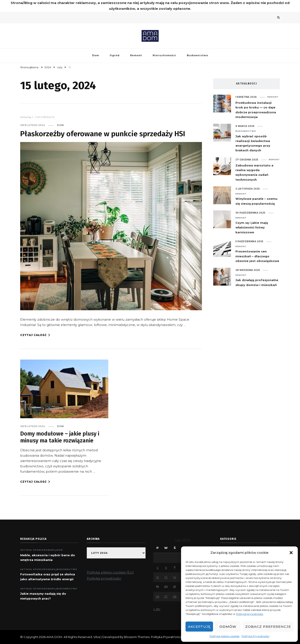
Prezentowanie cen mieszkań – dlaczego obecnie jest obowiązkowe (257, 256)
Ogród (114, 55)
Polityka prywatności (104, 578)
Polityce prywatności (250, 614)
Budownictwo (197, 55)
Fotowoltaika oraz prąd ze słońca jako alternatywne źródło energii (48, 577)
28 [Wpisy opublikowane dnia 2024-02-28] (175, 596)
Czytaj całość (35, 335)
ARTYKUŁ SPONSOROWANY (38, 550)
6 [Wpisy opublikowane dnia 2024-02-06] (166, 568)
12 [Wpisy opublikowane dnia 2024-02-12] (158, 577)
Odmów (228, 627)
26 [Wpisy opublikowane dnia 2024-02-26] (157, 596)
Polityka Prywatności (256, 636)
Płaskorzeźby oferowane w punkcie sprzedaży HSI (103, 134)
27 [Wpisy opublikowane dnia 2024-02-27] (166, 596)
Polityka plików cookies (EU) (110, 572)
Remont (136, 55)
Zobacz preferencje (268, 627)
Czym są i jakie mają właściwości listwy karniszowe (252, 227)
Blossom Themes (137, 637)
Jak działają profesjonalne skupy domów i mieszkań (257, 282)
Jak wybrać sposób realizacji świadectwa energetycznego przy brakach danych (253, 143)
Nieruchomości (164, 55)
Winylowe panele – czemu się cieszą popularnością (256, 201)
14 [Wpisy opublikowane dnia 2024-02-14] (175, 577)
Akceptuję (199, 627)
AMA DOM (54, 637)
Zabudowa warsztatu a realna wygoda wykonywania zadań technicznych (254, 172)
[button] (291, 553)
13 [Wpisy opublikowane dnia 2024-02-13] (166, 577)
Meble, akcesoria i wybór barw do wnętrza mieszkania (48, 557)
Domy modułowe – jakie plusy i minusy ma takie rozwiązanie (60, 437)
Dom (96, 55)
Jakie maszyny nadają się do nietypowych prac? (43, 596)
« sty (157, 609)
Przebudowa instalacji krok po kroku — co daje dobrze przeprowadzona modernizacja (256, 110)
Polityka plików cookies (225, 636)
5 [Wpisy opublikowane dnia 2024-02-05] (158, 568)
